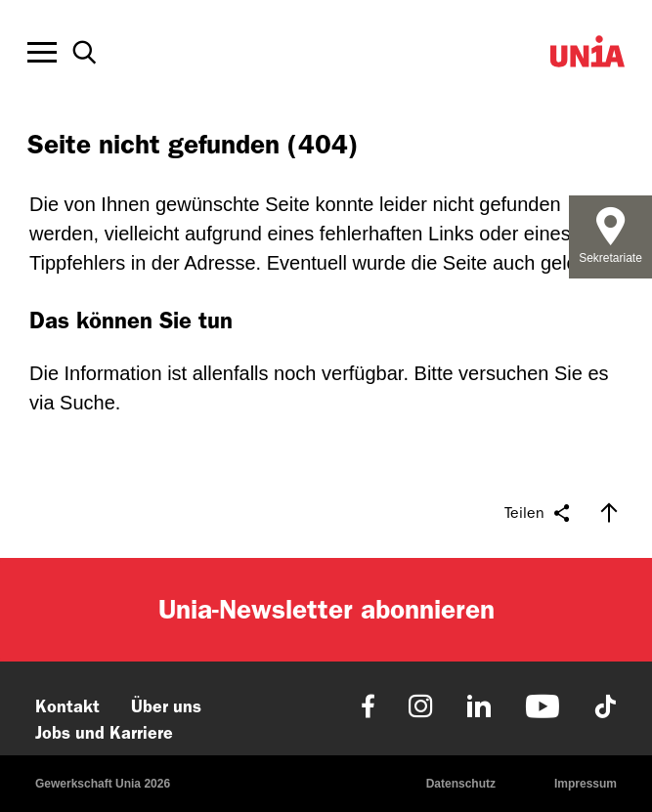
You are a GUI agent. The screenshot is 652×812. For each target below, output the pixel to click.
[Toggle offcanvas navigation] (42, 53)
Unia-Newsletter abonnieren (326, 609)
